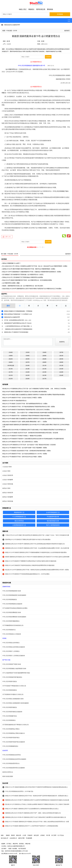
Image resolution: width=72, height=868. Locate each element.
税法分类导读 (19, 521)
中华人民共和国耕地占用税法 (11, 729)
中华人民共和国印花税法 (10, 682)
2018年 (28, 372)
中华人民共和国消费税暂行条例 (12, 612)
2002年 (11, 359)
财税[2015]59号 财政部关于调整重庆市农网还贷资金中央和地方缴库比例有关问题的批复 (31, 561)
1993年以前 (11, 366)
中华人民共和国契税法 (9, 720)
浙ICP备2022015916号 (25, 854)
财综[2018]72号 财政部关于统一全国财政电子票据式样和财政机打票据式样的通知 (26, 416)
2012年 (61, 366)
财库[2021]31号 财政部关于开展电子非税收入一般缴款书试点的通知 (22, 436)
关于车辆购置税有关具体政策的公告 (13, 625)
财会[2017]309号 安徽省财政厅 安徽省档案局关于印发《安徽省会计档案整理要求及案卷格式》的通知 (32, 272)
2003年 (28, 359)
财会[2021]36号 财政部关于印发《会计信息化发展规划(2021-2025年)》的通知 (25, 454)
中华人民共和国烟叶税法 (10, 716)
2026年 (28, 379)
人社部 (24, 835)
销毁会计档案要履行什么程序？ (12, 263)
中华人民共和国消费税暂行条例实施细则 (14, 617)
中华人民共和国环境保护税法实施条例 (14, 742)
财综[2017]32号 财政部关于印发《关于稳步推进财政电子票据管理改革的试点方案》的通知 (29, 407)
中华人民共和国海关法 (9, 630)
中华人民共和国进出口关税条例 (12, 634)
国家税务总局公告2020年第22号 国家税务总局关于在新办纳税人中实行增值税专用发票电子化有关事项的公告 (34, 430)
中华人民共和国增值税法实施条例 (12, 604)
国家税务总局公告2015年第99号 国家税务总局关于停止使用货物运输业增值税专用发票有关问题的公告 (35, 544)
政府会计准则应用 (8, 493)
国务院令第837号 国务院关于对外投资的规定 (16, 332)
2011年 (44, 366)
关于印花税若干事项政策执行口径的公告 (14, 686)
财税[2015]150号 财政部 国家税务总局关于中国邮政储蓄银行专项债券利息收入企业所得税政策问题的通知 (36, 552)
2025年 (11, 379)
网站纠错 (28, 844)
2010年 (28, 366)
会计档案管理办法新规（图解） (12, 283)
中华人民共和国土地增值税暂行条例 (13, 699)
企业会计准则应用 (8, 475)
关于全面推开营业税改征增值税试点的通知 (15, 608)
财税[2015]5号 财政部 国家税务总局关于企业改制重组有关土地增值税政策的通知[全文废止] (32, 809)
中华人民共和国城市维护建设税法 (12, 677)
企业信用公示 (13, 838)
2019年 (44, 372)
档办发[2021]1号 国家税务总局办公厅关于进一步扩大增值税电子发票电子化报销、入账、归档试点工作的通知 (34, 389)
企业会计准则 (6, 471)
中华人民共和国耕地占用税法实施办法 (14, 733)
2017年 (11, 372)
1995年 (28, 352)
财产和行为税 (6, 660)
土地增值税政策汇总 (19, 525)
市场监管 (30, 835)
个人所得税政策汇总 (19, 517)
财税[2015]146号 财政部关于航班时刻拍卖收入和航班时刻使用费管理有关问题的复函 (30, 565)
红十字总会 (61, 835)
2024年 (61, 375)
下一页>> (42, 247)
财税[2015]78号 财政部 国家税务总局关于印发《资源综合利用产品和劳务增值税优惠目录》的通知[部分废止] (37, 796)
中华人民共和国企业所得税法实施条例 (14, 647)
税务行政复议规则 (8, 776)
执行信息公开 (5, 838)
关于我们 (9, 844)
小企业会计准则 (7, 467)
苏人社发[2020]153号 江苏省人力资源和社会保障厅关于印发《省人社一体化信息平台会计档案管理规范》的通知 (35, 266)
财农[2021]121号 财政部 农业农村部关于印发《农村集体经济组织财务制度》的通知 (26, 451)
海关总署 (36, 835)
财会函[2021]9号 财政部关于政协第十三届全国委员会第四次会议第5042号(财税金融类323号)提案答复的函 (33, 439)
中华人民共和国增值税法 (10, 600)
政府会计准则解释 (8, 497)
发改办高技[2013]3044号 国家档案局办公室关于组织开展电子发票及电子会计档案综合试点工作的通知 (32, 289)
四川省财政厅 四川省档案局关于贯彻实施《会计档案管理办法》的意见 (23, 275)
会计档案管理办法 (12, 69)
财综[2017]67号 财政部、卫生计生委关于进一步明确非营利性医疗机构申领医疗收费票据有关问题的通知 (33, 413)
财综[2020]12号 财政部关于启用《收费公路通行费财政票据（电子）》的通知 (25, 422)
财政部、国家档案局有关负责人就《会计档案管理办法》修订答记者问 (23, 286)
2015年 (15, 31)
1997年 (61, 352)
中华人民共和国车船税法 (10, 707)
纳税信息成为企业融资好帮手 (12, 25)
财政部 (8, 835)
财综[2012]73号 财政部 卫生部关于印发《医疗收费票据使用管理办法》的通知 (25, 404)
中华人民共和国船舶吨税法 (10, 746)
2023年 (44, 375)
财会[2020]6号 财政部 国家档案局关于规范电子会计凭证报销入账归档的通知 (25, 392)
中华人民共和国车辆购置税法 (11, 621)
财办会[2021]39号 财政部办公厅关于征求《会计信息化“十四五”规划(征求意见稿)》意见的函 (29, 445)
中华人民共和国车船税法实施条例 (12, 712)
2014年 (28, 369)
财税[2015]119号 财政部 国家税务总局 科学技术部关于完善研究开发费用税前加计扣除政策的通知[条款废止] (36, 787)
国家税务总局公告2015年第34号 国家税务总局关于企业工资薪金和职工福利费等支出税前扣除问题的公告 (36, 817)
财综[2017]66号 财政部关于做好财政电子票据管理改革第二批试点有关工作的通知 (26, 410)
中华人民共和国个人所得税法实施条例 (14, 656)
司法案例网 (29, 838)
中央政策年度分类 (53, 517)
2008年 (44, 362)
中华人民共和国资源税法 (10, 690)
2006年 (11, 362)
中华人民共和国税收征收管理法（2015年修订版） (20, 791)
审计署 (48, 835)
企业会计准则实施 (8, 484)
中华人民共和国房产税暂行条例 (12, 664)
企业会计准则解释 (8, 480)
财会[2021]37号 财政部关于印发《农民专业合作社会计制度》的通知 (22, 457)
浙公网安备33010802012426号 (9, 854)
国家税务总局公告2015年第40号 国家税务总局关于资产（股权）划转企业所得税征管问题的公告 (33, 813)
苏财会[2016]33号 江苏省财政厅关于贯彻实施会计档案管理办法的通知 (23, 277)
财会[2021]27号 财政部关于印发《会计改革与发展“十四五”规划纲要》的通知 (25, 448)
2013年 (11, 369)
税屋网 (3, 844)
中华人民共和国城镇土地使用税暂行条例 (14, 669)
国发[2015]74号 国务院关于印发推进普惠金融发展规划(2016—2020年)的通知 (27, 574)
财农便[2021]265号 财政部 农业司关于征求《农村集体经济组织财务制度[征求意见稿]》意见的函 (30, 433)
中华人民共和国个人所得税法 (11, 651)
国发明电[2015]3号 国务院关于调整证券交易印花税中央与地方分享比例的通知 (28, 540)
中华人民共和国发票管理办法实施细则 (14, 768)
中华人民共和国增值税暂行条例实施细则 (14, 595)
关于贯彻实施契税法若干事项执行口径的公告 (16, 725)
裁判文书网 (21, 838)
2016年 (61, 369)
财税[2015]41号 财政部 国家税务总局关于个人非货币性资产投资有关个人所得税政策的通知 (32, 826)
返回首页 (67, 31)
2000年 (44, 356)
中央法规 (9, 31)
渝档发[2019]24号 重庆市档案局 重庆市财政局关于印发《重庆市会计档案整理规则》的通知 (29, 269)
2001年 (61, 356)
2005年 (61, 359)
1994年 (11, 352)
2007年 (28, 362)
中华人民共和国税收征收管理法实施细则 (14, 759)
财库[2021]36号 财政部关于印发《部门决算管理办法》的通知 (20, 442)
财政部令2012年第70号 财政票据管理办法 (14, 401)
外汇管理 (54, 835)
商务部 (13, 835)
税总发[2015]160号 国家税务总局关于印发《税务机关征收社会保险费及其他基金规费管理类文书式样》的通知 (37, 570)
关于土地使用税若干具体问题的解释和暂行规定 (16, 673)
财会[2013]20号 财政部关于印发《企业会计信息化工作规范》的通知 (22, 398)
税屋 (4, 31)
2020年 (61, 372)
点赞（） (8, 237)
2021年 (11, 375)
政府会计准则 (6, 488)
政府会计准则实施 (8, 501)
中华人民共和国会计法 (51, 90)
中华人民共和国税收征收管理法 (12, 755)
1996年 (44, 352)
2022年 (28, 375)
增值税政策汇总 (19, 512)
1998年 (11, 356)
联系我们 (22, 844)
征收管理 (5, 751)
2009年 (61, 362)
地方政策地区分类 (53, 521)
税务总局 (19, 835)
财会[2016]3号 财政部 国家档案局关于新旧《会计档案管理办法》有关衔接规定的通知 (27, 280)
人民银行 (42, 835)
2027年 (44, 379)
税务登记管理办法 (8, 772)
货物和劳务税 (6, 587)
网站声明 (15, 844)
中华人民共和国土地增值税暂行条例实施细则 (16, 703)
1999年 (28, 356)
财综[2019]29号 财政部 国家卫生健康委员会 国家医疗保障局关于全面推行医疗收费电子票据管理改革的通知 (34, 395)
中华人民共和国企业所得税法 (11, 643)
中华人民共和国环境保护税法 (11, 738)
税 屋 (8, 41)
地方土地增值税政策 (53, 525)
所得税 (4, 638)
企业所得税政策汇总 (53, 512)
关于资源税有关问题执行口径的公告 (13, 694)
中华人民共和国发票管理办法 (11, 763)
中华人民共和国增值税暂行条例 (12, 591)
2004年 (44, 359)
